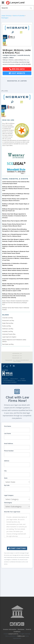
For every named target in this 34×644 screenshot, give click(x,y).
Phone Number (9, 451)
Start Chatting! (17, 548)
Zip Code (7, 485)
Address (7, 461)
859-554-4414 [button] (17, 69)
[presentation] (18, 542)
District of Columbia (19, 16)
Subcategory (8, 503)
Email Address (9, 443)
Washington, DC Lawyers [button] (17, 81)
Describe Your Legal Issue (12, 512)
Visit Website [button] (17, 73)
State (6, 478)
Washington (5, 18)
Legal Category (9, 495)
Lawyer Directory (6, 16)
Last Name (7, 433)
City (5, 471)
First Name (8, 426)
